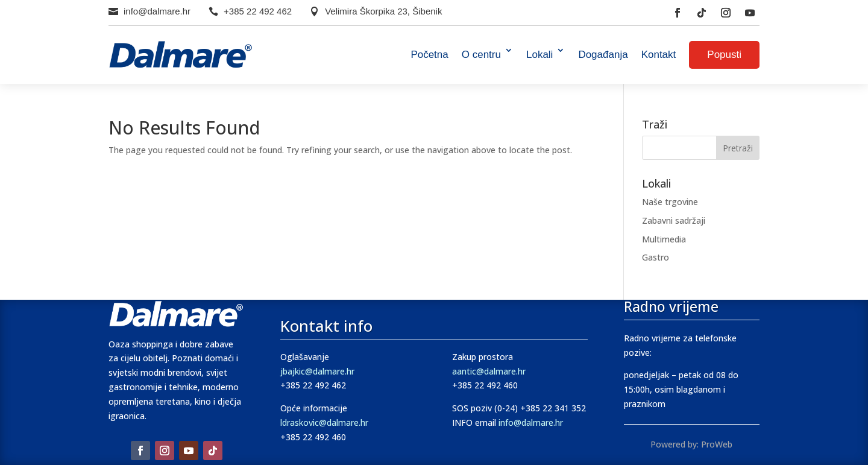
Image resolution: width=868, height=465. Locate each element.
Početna (429, 55)
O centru (481, 55)
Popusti (724, 55)
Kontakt (659, 55)
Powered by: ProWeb (691, 444)
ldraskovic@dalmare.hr (324, 422)
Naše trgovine (670, 202)
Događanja (603, 55)
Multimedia (664, 239)
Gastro (656, 257)
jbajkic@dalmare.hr (317, 371)
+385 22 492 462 (258, 11)
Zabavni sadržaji (674, 220)
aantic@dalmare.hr (489, 371)
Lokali (539, 55)
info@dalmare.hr (157, 11)
